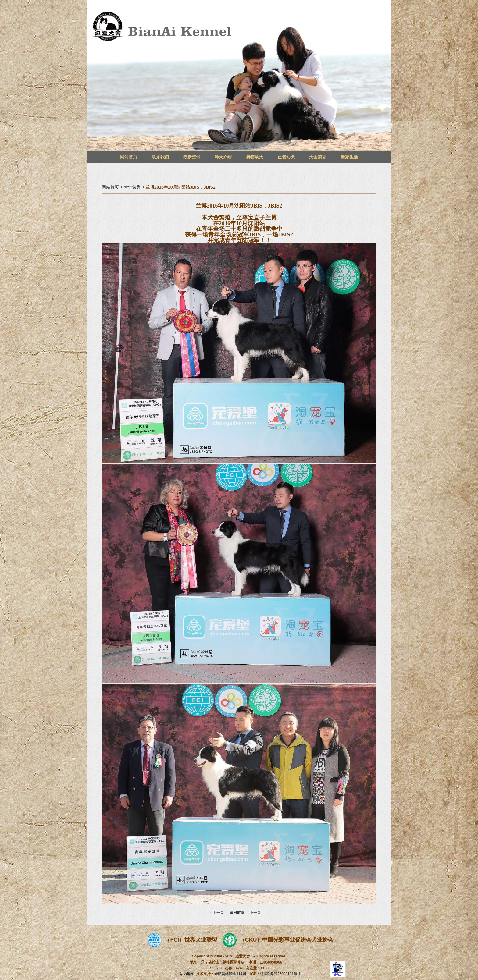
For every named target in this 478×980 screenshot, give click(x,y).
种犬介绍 (223, 157)
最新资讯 (192, 157)
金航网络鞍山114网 (230, 974)
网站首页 (129, 157)
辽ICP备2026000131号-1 (280, 974)
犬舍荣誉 (318, 157)
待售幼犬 (255, 157)
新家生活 (349, 157)
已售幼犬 (286, 157)
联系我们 (160, 157)
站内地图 (187, 974)
